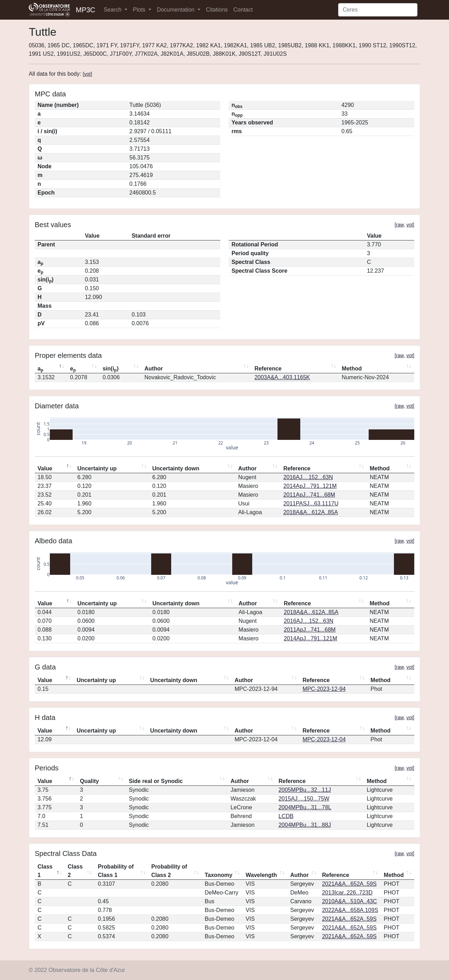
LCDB (286, 816)
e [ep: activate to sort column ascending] (73, 369)
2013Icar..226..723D (347, 893)
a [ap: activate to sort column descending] (40, 369)
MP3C (86, 10)
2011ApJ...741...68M (309, 495)
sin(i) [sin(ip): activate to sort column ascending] (110, 369)
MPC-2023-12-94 (324, 689)
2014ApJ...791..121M (310, 486)
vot (88, 74)
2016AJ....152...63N (308, 477)
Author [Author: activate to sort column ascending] (154, 369)
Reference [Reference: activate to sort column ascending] (268, 369)
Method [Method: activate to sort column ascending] (352, 369)
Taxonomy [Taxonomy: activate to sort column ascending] (218, 875)
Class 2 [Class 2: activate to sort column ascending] (75, 871)
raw (400, 225)
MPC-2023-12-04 (324, 739)
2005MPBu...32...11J (305, 790)
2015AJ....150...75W (304, 799)
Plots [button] (140, 10)
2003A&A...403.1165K (282, 377)
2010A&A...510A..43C (350, 901)
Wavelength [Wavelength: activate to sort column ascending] (261, 875)
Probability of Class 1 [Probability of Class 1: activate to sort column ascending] (116, 871)
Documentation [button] (176, 10)
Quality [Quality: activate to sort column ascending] (89, 781)
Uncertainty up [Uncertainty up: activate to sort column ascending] (97, 468)
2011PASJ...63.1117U (311, 503)
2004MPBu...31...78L (305, 807)
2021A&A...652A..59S (349, 884)
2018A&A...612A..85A (311, 512)
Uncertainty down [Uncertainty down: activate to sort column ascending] (176, 468)
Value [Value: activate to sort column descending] (45, 468)
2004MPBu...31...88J (305, 825)
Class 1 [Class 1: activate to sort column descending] (45, 871)
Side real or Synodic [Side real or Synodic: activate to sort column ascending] (156, 781)
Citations (217, 10)
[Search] (378, 10)
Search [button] (113, 10)
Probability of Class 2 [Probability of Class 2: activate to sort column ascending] (169, 871)
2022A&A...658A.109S (350, 910)
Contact (243, 10)
